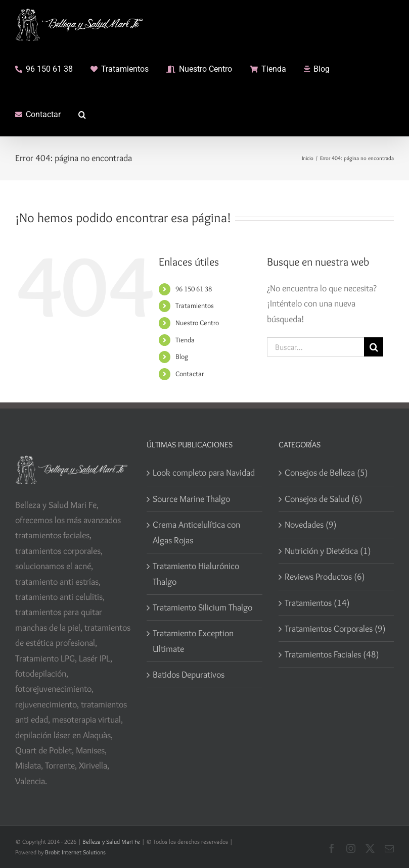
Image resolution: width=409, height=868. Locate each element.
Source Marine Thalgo (191, 499)
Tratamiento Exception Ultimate (193, 641)
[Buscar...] (315, 347)
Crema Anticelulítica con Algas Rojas (196, 532)
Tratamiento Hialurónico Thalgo (196, 574)
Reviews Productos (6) (325, 577)
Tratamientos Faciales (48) (332, 654)
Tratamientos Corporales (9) (335, 629)
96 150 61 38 (194, 289)
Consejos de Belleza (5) (326, 473)
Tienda (185, 340)
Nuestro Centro (197, 323)
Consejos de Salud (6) (324, 499)
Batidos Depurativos (189, 675)
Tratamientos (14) (317, 603)
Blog (182, 356)
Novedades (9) (311, 525)
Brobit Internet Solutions (75, 852)
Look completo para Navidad (204, 473)
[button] (82, 114)
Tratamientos (195, 305)
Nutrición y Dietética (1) (328, 551)
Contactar (190, 374)
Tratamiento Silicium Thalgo (202, 607)
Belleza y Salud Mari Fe (111, 841)
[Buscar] (374, 347)
